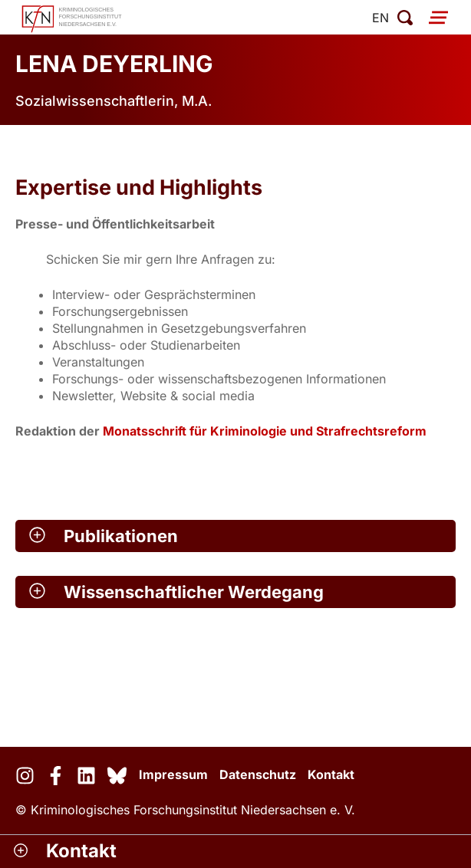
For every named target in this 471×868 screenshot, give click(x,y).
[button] (235, 536)
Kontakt (331, 774)
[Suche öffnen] (405, 18)
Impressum (173, 774)
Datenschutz (258, 774)
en (380, 18)
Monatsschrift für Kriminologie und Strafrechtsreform (265, 431)
